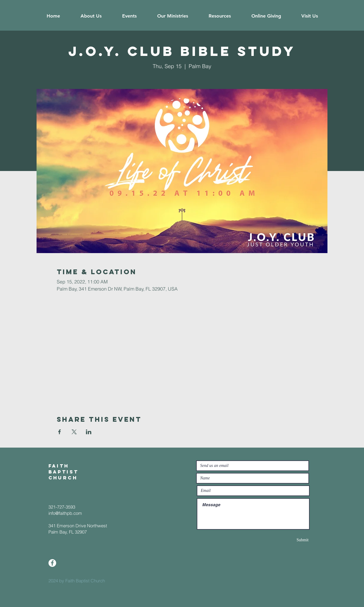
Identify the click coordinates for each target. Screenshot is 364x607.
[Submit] (288, 540)
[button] (91, 16)
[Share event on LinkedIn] (89, 432)
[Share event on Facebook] (60, 432)
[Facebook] (52, 563)
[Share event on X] (74, 432)
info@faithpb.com (65, 513)
